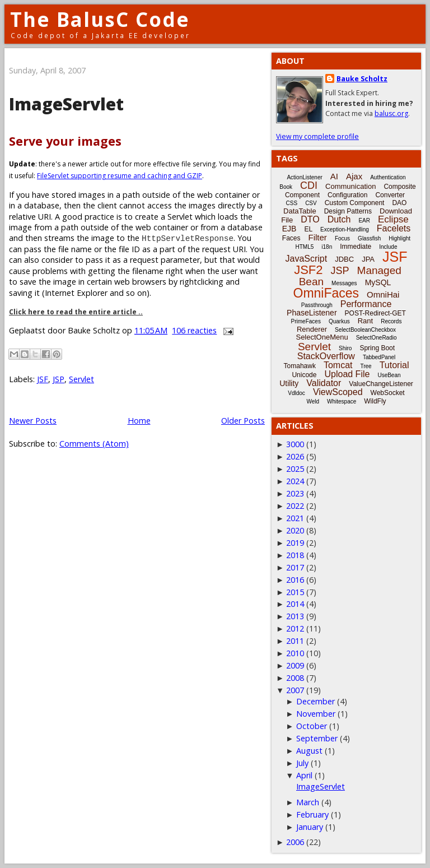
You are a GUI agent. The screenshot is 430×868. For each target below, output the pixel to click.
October (312, 726)
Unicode (304, 375)
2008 (295, 678)
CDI (309, 185)
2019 (295, 543)
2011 (295, 641)
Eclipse (393, 219)
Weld (313, 401)
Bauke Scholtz (362, 79)
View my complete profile (317, 136)
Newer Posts (33, 421)
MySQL (378, 282)
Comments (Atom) (94, 444)
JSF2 (308, 270)
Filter (318, 237)
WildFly (375, 401)
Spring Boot (377, 348)
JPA (368, 259)
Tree (366, 366)
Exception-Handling (345, 229)
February (312, 814)
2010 (295, 653)
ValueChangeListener (381, 384)
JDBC (344, 259)
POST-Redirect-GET (375, 313)
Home (139, 421)
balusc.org (391, 113)
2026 (295, 456)
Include (388, 247)
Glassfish (369, 238)
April (304, 775)
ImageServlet (66, 104)
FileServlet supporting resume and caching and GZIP (120, 176)
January (310, 827)
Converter (390, 195)
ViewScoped (338, 392)
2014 (295, 604)
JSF (43, 379)
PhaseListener (312, 313)
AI (334, 176)
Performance (366, 304)
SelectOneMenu (322, 337)
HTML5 (305, 247)
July (302, 763)
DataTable (300, 211)
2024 (295, 481)
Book (286, 187)
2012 (295, 628)
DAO (399, 203)
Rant (365, 321)
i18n (327, 247)
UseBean (389, 375)
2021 (295, 518)
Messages (344, 283)
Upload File (347, 374)
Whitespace (342, 401)
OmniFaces (326, 293)
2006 (295, 842)
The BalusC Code (100, 19)
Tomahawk (300, 366)
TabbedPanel (379, 357)
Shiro (345, 348)
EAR (364, 221)
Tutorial (394, 365)
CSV (311, 203)
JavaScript (307, 259)
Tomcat (338, 365)
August (309, 751)
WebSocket (388, 393)
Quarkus (339, 321)
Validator (324, 383)
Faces (291, 238)
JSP (59, 379)
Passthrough (317, 305)
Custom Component (355, 203)
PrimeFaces (306, 321)
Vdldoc (296, 393)
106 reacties (194, 330)
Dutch (339, 219)
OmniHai (383, 294)
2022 (295, 506)
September (317, 738)
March (308, 802)
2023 (295, 493)
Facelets (394, 228)
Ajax (354, 176)
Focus (342, 238)
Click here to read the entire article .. (76, 312)
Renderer (312, 329)
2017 (295, 567)
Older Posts (243, 421)
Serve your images (65, 141)
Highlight (399, 238)
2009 (295, 665)
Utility (289, 383)
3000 (295, 444)
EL (308, 229)
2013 (295, 616)
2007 (295, 690)
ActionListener (304, 177)
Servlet (81, 379)
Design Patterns (348, 211)
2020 (295, 530)
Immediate (356, 247)
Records (391, 321)
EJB (289, 229)
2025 (295, 469)
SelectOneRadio (377, 338)
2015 (295, 592)
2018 (295, 555)
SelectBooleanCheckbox (365, 330)
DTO (310, 219)
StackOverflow (326, 356)
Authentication (388, 177)
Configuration (347, 195)
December (316, 701)
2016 (295, 580)
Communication (350, 186)
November (316, 714)
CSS (292, 203)
